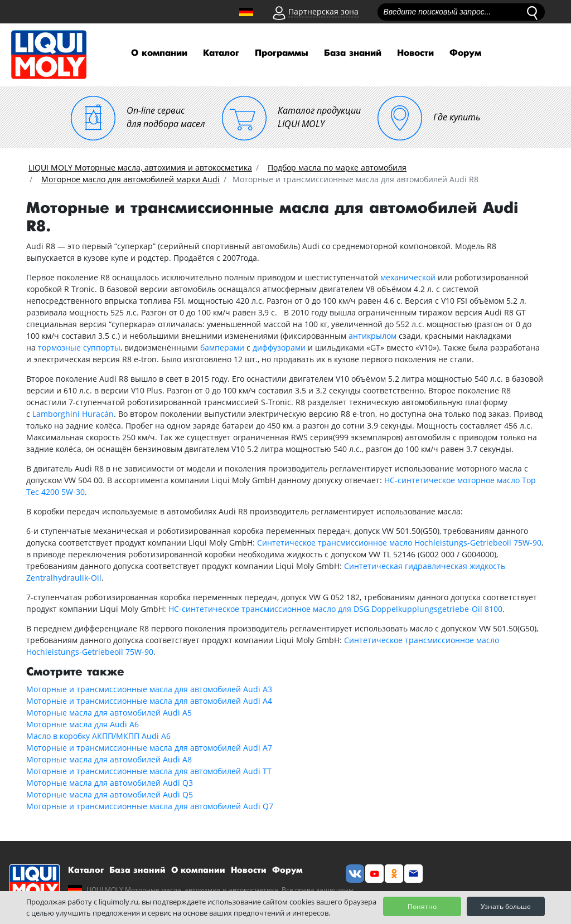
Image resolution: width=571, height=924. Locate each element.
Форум (465, 53)
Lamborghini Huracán (73, 414)
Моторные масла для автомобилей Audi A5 (109, 713)
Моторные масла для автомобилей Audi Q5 (110, 794)
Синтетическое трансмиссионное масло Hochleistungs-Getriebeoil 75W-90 (399, 543)
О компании (159, 53)
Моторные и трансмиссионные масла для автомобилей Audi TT (149, 771)
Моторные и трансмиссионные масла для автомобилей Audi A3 (149, 689)
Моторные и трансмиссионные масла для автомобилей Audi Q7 (150, 806)
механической (408, 277)
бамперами (222, 347)
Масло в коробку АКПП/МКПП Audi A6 (98, 736)
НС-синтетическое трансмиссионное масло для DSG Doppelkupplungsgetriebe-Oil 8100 (335, 609)
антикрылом (372, 336)
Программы (282, 53)
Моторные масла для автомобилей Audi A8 (109, 759)
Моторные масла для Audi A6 (83, 724)
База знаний (353, 53)
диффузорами (279, 347)
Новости (415, 53)
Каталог (221, 53)
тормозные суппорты (79, 347)
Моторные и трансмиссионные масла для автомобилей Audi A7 (149, 748)
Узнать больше (506, 906)
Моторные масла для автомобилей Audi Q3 (110, 783)
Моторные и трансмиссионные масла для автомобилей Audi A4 (149, 701)
